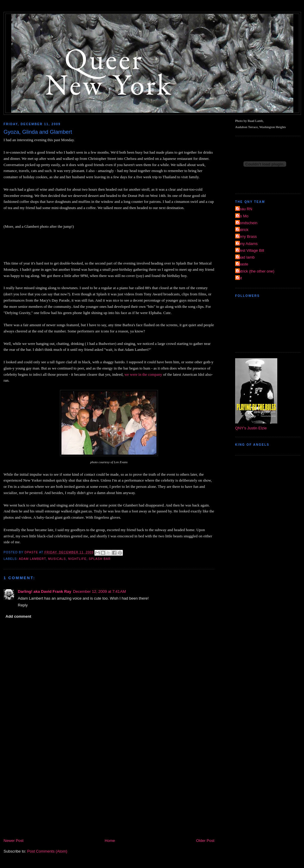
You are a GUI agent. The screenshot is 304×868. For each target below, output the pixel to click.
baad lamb (246, 257)
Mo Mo (243, 216)
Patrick (243, 230)
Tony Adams (247, 244)
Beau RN (244, 209)
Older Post (205, 841)
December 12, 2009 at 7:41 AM (99, 591)
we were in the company (143, 374)
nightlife (77, 559)
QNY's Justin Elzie (251, 428)
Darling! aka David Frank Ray (45, 591)
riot (239, 278)
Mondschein (247, 223)
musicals (57, 559)
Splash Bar (100, 559)
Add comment (19, 616)
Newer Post (14, 841)
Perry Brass (247, 236)
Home (110, 841)
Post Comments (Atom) (47, 851)
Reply (23, 605)
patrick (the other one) (255, 271)
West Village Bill (250, 250)
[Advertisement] (109, 793)
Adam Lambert (32, 559)
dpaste (242, 264)
